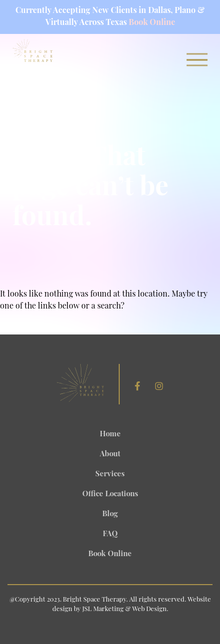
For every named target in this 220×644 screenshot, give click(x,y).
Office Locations (110, 494)
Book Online (152, 23)
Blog (110, 514)
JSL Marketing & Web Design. (125, 609)
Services (110, 475)
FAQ (110, 534)
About (110, 455)
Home (110, 435)
